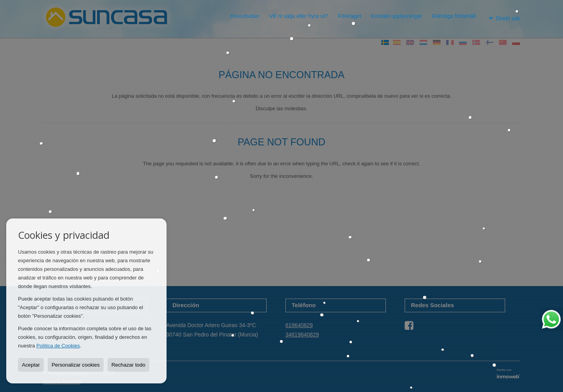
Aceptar (31, 365)
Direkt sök (502, 16)
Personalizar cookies (76, 365)
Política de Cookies (58, 346)
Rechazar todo (128, 365)
